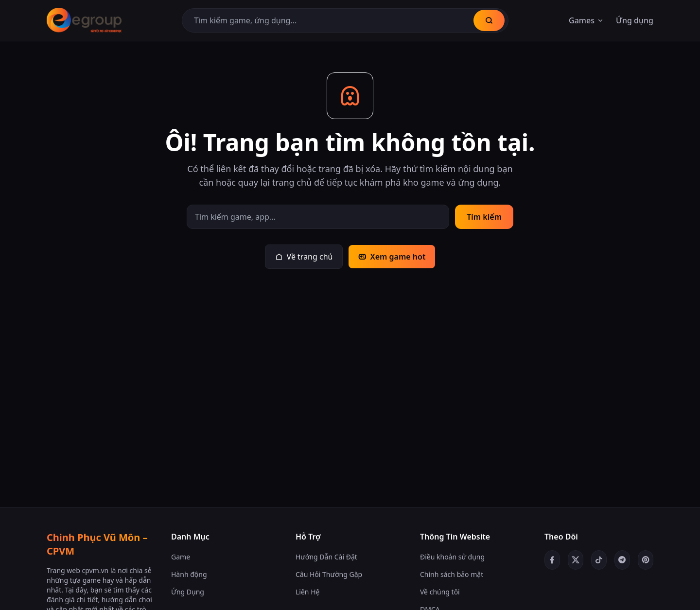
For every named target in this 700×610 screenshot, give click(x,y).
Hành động (189, 574)
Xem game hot (392, 257)
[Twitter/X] (576, 560)
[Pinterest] (646, 560)
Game (181, 557)
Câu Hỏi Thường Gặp (329, 574)
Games (586, 20)
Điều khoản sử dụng (452, 557)
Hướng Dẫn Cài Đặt (326, 557)
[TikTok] (599, 560)
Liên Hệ (307, 592)
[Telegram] (622, 560)
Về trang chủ (304, 257)
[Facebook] (552, 560)
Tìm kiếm (484, 217)
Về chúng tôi (440, 592)
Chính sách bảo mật (452, 574)
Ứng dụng (635, 20)
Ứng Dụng (188, 592)
